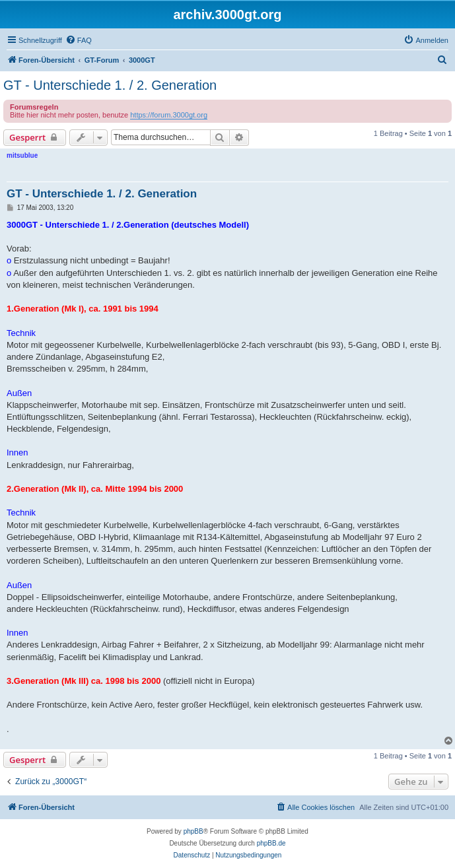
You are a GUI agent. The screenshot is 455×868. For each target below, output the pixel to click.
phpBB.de (271, 843)
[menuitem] (79, 40)
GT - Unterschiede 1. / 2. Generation (110, 85)
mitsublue (22, 155)
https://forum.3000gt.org (169, 115)
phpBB (193, 831)
